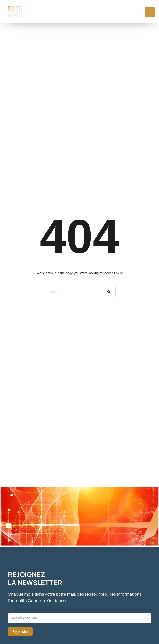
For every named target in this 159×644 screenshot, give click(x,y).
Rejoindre (20, 632)
